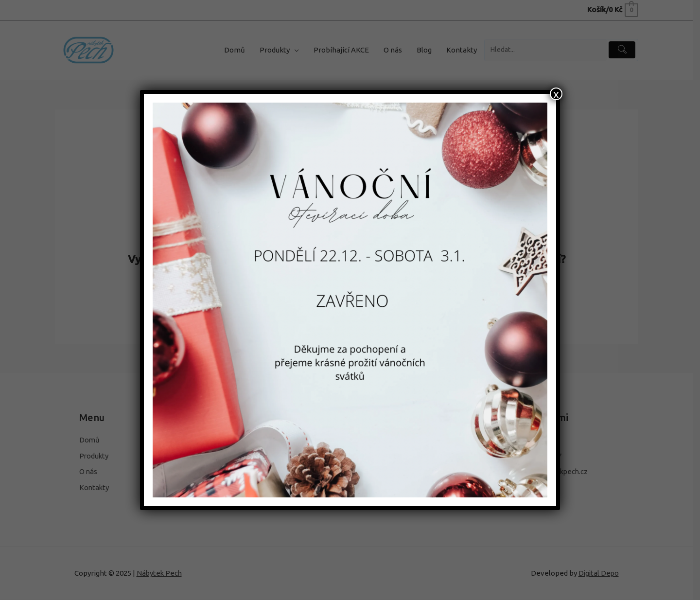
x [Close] (556, 94)
